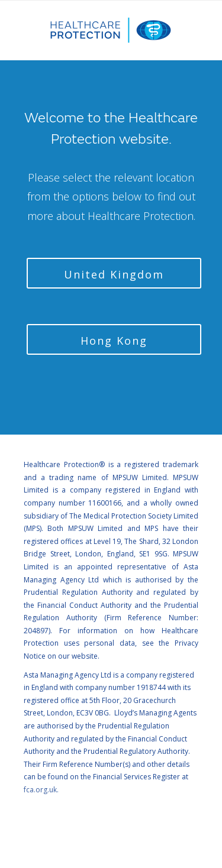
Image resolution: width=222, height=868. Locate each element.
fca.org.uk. (41, 790)
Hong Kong (114, 341)
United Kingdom (114, 274)
